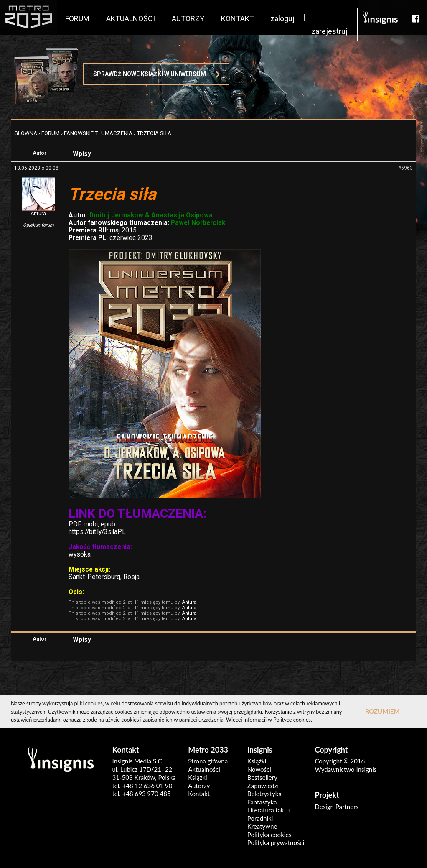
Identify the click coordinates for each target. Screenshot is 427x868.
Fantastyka (262, 802)
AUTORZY (188, 19)
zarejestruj (329, 31)
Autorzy (199, 786)
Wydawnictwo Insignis (346, 769)
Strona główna (208, 761)
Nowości (259, 769)
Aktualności (204, 769)
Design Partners (337, 807)
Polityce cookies (292, 720)
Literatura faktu (269, 810)
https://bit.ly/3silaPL (97, 532)
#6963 (405, 168)
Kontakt (199, 794)
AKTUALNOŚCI (131, 19)
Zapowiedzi (263, 786)
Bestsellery (262, 777)
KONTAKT (238, 19)
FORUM (77, 19)
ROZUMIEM (383, 711)
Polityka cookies (269, 835)
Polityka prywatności (276, 842)
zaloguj (282, 19)
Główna (26, 133)
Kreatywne (262, 826)
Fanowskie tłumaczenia (98, 133)
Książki (197, 777)
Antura (38, 214)
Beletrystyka (264, 794)
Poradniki (260, 818)
